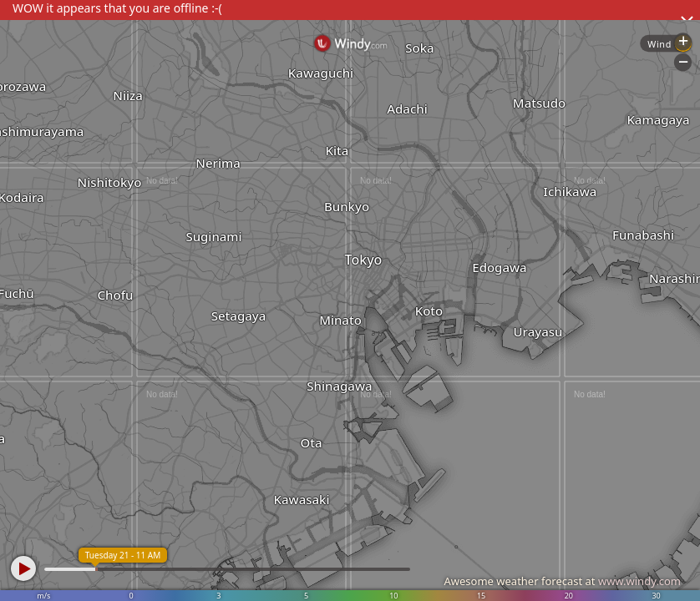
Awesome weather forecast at (562, 581)
